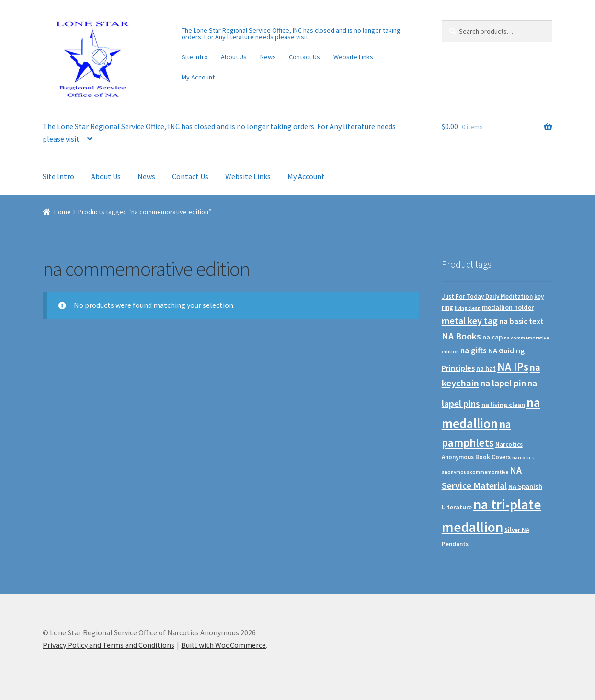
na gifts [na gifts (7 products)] (474, 350)
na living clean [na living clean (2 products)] (503, 405)
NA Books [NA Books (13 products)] (461, 336)
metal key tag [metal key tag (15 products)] (470, 321)
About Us (234, 57)
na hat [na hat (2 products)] (486, 368)
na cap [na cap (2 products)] (492, 337)
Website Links (353, 57)
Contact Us (304, 57)
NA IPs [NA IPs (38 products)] (513, 367)
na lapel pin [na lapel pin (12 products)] (503, 383)
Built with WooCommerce (223, 645)
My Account (198, 77)
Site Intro (195, 57)
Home (63, 212)
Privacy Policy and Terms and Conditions (109, 645)
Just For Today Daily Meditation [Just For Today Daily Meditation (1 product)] (487, 297)
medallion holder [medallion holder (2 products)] (508, 307)
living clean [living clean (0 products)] (468, 308)
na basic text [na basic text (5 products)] (521, 322)
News (268, 57)
